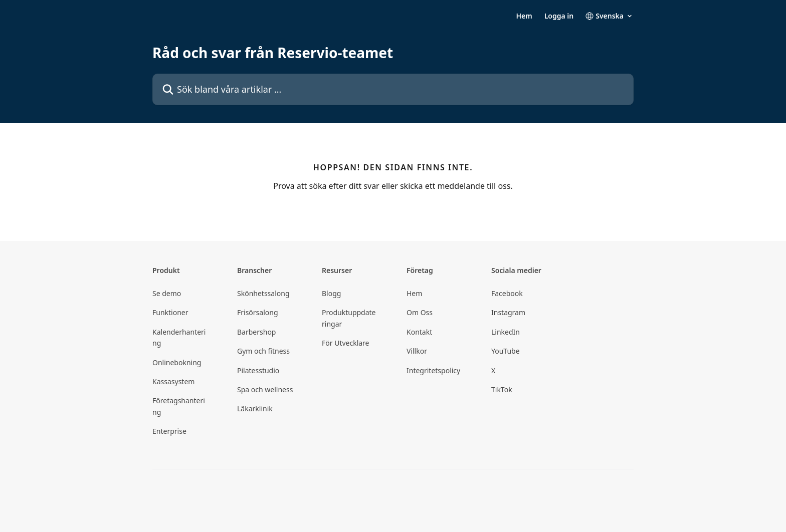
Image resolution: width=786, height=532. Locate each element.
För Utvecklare (346, 343)
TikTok (502, 389)
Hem (524, 16)
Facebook (507, 293)
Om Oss (420, 312)
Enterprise (169, 431)
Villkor (417, 351)
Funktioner (170, 312)
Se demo (167, 293)
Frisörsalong (258, 312)
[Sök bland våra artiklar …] (393, 89)
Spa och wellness (265, 389)
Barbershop (256, 332)
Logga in (559, 16)
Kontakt (419, 332)
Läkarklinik (255, 409)
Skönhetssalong (263, 293)
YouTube (506, 351)
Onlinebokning (177, 362)
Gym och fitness (263, 351)
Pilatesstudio (258, 370)
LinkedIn (506, 332)
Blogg (331, 293)
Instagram (508, 312)
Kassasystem (173, 381)
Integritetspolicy (433, 370)
